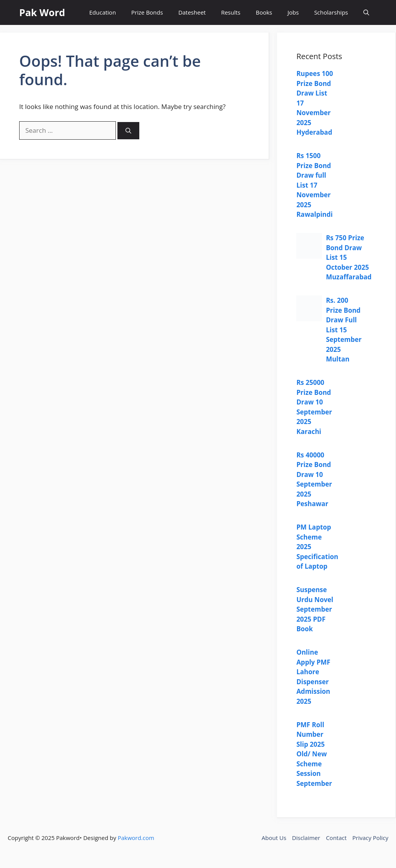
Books (264, 12)
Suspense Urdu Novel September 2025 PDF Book (315, 609)
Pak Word (42, 12)
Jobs (293, 12)
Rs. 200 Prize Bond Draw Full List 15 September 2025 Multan (344, 330)
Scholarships (331, 12)
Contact (336, 838)
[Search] (128, 131)
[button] (366, 12)
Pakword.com (136, 838)
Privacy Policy (370, 838)
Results (231, 12)
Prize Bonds (147, 12)
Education (103, 12)
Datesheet (192, 12)
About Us (274, 838)
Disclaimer (306, 838)
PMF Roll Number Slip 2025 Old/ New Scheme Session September (314, 754)
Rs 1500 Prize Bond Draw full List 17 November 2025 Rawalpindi (314, 185)
